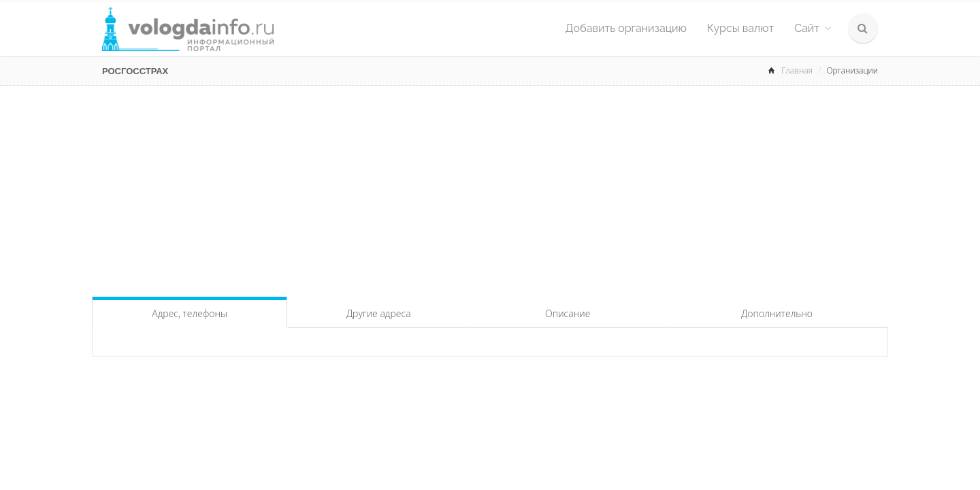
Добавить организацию (626, 28)
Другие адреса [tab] (379, 313)
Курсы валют (740, 28)
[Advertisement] (490, 188)
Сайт (813, 28)
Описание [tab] (568, 313)
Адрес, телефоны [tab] (190, 313)
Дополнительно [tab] (777, 313)
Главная (797, 70)
